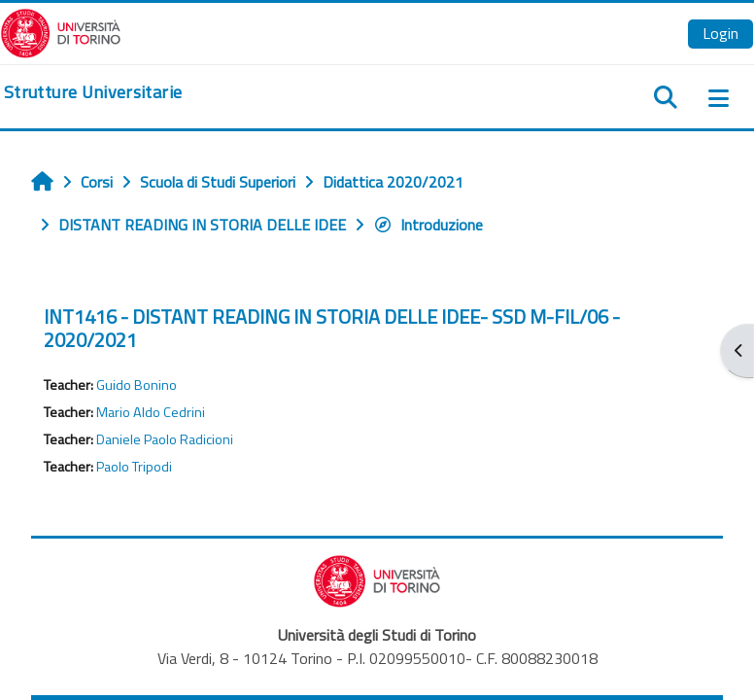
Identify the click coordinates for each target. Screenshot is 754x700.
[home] (93, 92)
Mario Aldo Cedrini (151, 412)
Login (720, 33)
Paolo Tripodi (134, 467)
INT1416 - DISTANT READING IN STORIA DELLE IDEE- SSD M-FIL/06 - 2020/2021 (332, 328)
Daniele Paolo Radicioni (165, 439)
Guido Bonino (137, 385)
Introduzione (428, 225)
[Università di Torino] (61, 31)
